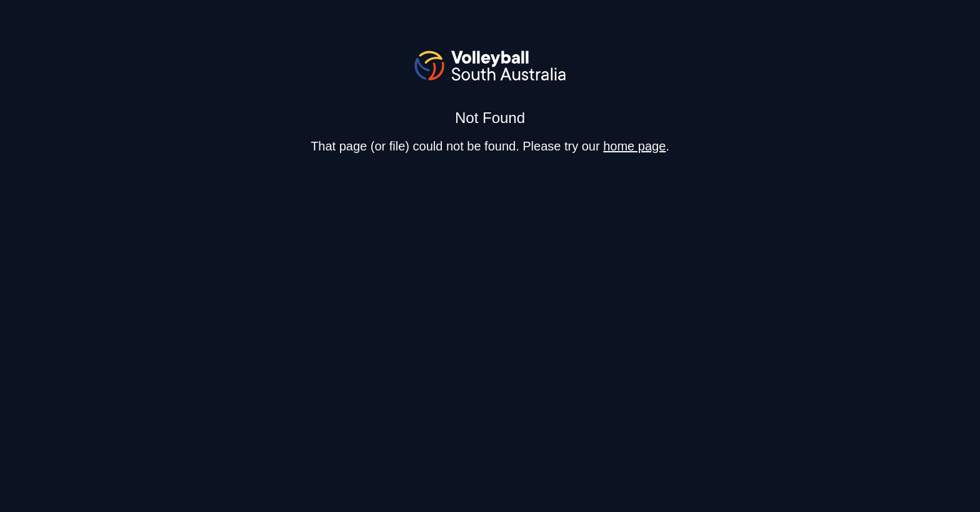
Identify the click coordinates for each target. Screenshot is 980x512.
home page (634, 146)
